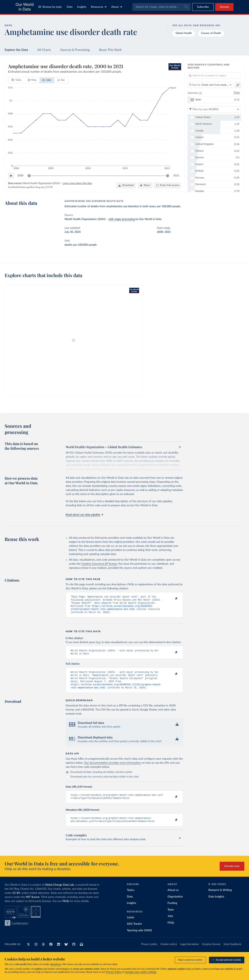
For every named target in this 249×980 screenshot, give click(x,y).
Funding (172, 910)
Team (171, 917)
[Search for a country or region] (214, 76)
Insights (82, 7)
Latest (131, 924)
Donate (224, 7)
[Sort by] (210, 85)
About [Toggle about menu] (117, 7)
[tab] (16, 80)
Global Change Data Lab (59, 892)
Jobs (170, 923)
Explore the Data (16, 50)
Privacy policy (149, 951)
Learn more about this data (77, 183)
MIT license (33, 904)
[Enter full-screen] (168, 185)
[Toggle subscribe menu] (203, 7)
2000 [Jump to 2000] (20, 175)
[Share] (145, 185)
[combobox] (162, 7)
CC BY (50, 187)
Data (70, 7)
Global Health (184, 33)
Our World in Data (25, 7)
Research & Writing (220, 897)
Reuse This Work (110, 50)
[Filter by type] (214, 109)
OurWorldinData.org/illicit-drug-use (26, 187)
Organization (175, 904)
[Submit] (186, 7)
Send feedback (232, 951)
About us (173, 897)
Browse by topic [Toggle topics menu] (50, 7)
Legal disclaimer (190, 951)
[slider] (29, 176)
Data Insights (216, 904)
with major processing (122, 219)
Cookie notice (169, 951)
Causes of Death (211, 33)
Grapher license (211, 951)
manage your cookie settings (141, 972)
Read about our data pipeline (84, 515)
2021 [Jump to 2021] (176, 175)
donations (56, 964)
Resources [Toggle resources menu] (99, 7)
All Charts (44, 50)
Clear (237, 93)
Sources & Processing (75, 50)
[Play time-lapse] (11, 176)
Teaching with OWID (139, 937)
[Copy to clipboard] (172, 599)
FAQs (66, 908)
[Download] (126, 185)
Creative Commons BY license (99, 564)
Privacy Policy (114, 972)
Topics (131, 897)
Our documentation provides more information (113, 768)
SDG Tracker (134, 931)
